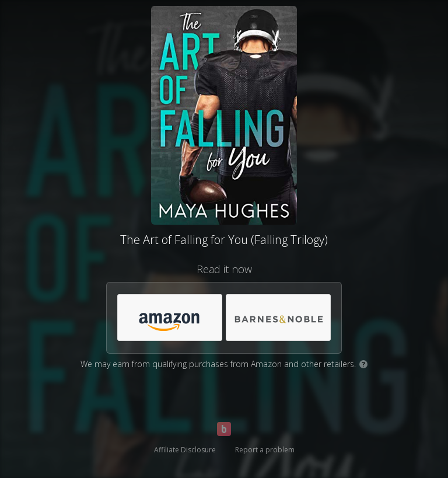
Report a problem (265, 450)
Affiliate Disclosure (185, 450)
